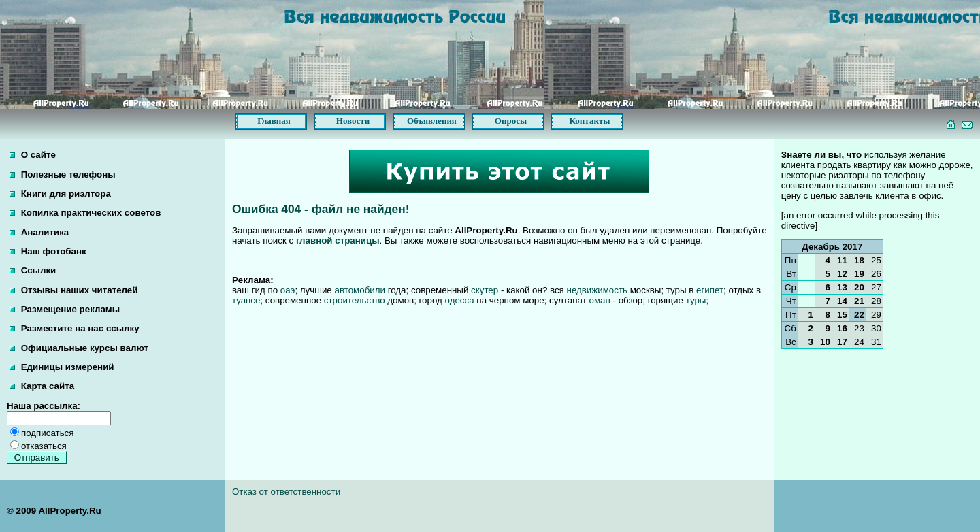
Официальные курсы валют (79, 348)
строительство (355, 300)
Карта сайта (42, 386)
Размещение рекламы (65, 309)
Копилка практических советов (85, 213)
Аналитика (39, 232)
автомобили (359, 290)
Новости (353, 121)
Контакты (590, 121)
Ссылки (33, 270)
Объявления (432, 121)
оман (599, 300)
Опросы (511, 121)
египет (710, 290)
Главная (274, 121)
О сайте (33, 155)
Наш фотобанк (48, 251)
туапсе (246, 300)
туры (696, 300)
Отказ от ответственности (286, 492)
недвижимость (597, 290)
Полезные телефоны (63, 174)
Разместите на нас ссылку (75, 328)
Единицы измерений (62, 367)
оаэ (288, 290)
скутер (485, 290)
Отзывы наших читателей (73, 290)
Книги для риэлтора (60, 194)
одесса (460, 300)
